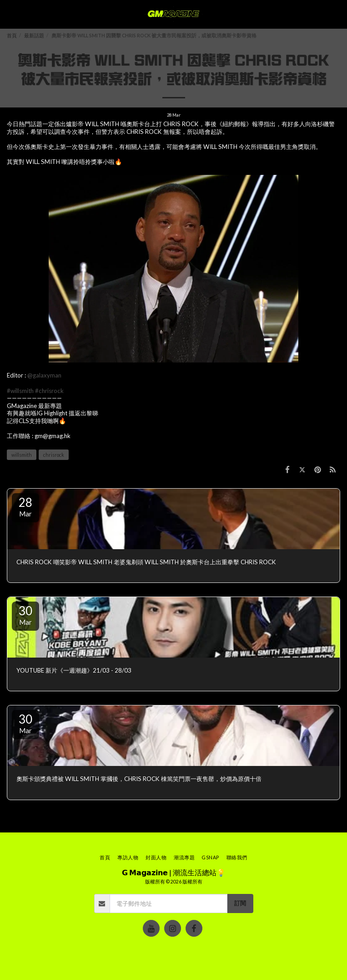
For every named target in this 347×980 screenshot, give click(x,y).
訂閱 (240, 903)
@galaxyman (44, 375)
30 (25, 615)
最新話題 (34, 35)
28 (25, 506)
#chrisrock (49, 391)
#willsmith (20, 391)
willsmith (22, 455)
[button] (10, 14)
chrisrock (54, 455)
